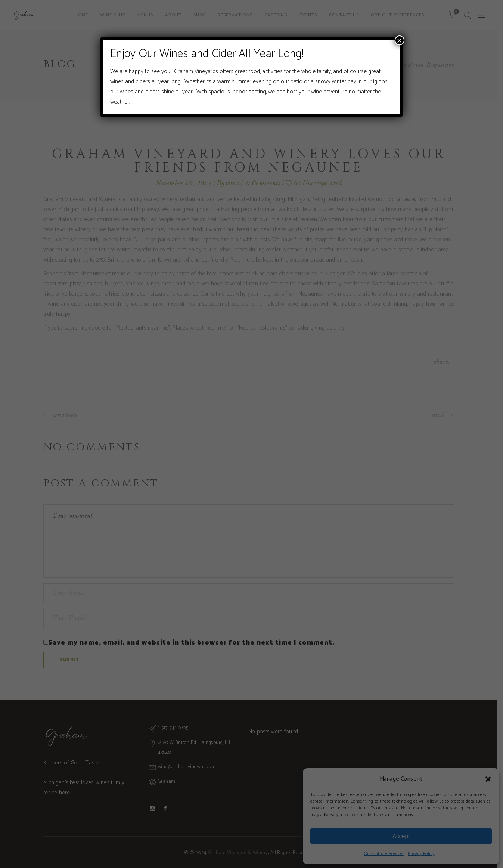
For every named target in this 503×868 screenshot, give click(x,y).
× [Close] (400, 40)
